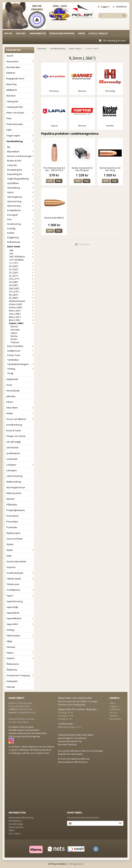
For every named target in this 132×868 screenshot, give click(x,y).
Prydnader (12, 527)
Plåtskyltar (12, 505)
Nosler (14, 339)
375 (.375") (21, 292)
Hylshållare (21, 183)
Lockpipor (20, 465)
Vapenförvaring (14, 601)
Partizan (15, 342)
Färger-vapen (20, 136)
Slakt (9, 556)
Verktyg (21, 369)
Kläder (20, 413)
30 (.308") (21, 282)
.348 (21, 250)
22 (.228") (21, 273)
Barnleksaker (13, 67)
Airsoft (10, 56)
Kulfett (21, 233)
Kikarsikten (20, 408)
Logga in (104, 7)
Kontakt (21, 33)
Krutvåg (21, 228)
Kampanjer (12, 681)
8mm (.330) (21, 320)
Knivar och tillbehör (20, 419)
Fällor (9, 130)
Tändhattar (13, 360)
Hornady (15, 330)
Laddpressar (21, 351)
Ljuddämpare (13, 453)
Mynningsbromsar (16, 487)
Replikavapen (13, 533)
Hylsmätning (21, 188)
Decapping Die (21, 170)
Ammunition (20, 61)
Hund (9, 385)
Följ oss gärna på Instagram (24, 736)
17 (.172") (21, 263)
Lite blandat (12, 447)
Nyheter (11, 499)
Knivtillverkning (14, 425)
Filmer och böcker (20, 113)
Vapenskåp (12, 607)
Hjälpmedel (12, 379)
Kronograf (12, 215)
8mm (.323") (21, 317)
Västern (20, 658)
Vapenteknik (13, 613)
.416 (21, 254)
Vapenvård (20, 624)
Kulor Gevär (21, 246)
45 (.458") (21, 298)
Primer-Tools (21, 355)
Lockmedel (12, 459)
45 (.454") (21, 295)
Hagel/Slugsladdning (18, 179)
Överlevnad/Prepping (62, 33)
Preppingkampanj (16, 510)
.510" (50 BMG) (16, 260)
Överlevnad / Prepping (20, 675)
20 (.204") (21, 266)
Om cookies (15, 833)
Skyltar (10, 544)
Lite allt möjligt (98, 33)
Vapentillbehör (20, 618)
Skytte (20, 550)
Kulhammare (21, 242)
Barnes (14, 326)
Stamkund (120, 7)
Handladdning (20, 141)
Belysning (11, 84)
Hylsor (21, 192)
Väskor (20, 653)
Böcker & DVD (14, 161)
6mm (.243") (21, 311)
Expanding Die (21, 174)
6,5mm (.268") (21, 307)
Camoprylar (12, 101)
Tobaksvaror (13, 584)
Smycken (11, 567)
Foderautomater (15, 124)
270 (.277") (21, 279)
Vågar (9, 641)
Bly (9, 147)
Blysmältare (21, 152)
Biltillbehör (12, 90)
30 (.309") (21, 285)
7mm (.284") (21, 314)
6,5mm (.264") (21, 304)
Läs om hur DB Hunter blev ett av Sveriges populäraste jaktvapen (80, 753)
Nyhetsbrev (116, 719)
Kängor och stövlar (16, 436)
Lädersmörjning (14, 476)
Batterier (11, 73)
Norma (14, 336)
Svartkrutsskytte (20, 573)
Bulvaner (11, 96)
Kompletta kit (21, 210)
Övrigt (10, 373)
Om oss (8, 33)
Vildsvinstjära (20, 636)
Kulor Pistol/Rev (21, 346)
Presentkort (12, 516)
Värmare (11, 647)
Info (50, 181)
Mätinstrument (14, 493)
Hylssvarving (21, 206)
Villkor (113, 703)
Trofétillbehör (20, 590)
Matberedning (14, 482)
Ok (120, 823)
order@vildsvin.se (26, 712)
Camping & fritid (14, 107)
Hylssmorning (21, 201)
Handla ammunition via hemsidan (28, 733)
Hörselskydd (13, 391)
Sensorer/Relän (15, 539)
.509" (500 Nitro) (21, 257)
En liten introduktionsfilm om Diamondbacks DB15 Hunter (74, 760)
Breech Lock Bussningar (21, 156)
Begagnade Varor (15, 78)
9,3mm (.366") (21, 323)
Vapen (82, 33)
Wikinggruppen (76, 864)
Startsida (41, 48)
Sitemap (11, 687)
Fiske (20, 118)
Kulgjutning (21, 237)
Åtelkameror (13, 664)
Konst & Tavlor (14, 430)
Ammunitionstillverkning (21, 817)
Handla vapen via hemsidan (24, 730)
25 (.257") (21, 276)
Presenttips (12, 522)
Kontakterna (15, 821)
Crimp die (21, 165)
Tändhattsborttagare (21, 364)
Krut (21, 219)
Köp (58, 181)
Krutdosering (21, 224)
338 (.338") (21, 288)
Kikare (10, 402)
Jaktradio (11, 396)
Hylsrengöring (21, 197)
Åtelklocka (12, 670)
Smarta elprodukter (16, 561)
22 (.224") (21, 269)
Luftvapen (12, 470)
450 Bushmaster (21, 301)
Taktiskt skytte (20, 579)
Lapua (14, 333)
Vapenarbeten (38, 33)
